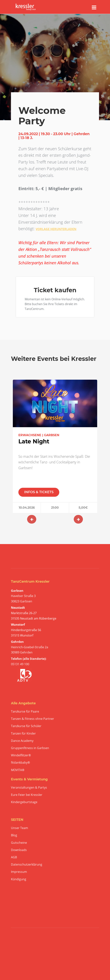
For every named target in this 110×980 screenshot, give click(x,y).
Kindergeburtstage (24, 802)
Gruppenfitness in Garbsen (30, 748)
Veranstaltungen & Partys (29, 788)
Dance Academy (22, 741)
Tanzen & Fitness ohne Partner (33, 719)
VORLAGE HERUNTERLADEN (56, 229)
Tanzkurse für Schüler (26, 726)
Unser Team (20, 828)
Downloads (19, 850)
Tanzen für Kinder (23, 734)
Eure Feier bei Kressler (27, 795)
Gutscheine (19, 843)
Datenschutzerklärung (27, 865)
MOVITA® (18, 770)
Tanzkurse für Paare (25, 712)
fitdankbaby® (20, 763)
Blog (14, 835)
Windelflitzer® (21, 755)
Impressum (19, 872)
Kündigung (19, 879)
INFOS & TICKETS (39, 492)
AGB (14, 857)
